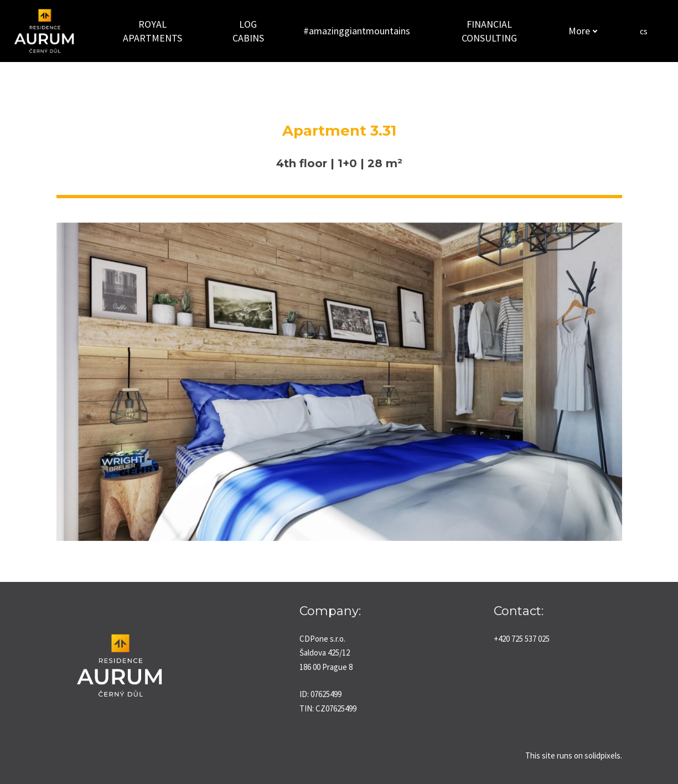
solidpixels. (603, 755)
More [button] (580, 31)
